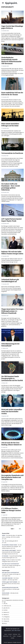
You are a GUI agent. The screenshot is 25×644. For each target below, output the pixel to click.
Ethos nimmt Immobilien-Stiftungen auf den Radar (10, 125)
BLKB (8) (5, 610)
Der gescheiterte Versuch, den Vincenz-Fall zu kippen (11, 584)
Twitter (14, 636)
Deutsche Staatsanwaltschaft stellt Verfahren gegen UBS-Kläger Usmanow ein (11, 552)
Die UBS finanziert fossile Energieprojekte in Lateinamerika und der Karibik (12, 378)
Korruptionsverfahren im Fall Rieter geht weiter (11, 589)
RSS (11, 636)
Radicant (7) (6, 615)
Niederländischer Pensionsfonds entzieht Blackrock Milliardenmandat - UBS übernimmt (12, 60)
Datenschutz (6, 636)
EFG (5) (5, 623)
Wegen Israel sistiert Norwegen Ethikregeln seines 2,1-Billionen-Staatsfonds (12, 311)
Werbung (15, 634)
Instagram (19, 636)
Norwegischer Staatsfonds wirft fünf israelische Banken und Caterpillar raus (12, 477)
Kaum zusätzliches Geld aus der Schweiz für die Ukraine (12, 94)
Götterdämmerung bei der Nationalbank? (10, 345)
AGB (19, 634)
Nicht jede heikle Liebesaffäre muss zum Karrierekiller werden (12, 412)
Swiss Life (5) (6, 619)
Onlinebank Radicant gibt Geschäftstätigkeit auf (10, 280)
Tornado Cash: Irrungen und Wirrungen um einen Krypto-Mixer (11, 565)
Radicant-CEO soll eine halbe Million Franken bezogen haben (12, 253)
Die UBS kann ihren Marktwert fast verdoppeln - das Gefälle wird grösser (12, 547)
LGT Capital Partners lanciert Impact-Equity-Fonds (11, 220)
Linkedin (12, 638)
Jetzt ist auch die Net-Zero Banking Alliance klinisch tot (11, 444)
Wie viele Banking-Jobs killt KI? (10, 541)
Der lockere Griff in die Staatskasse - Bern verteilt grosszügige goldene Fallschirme (11, 187)
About (6, 634)
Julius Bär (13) (6, 608)
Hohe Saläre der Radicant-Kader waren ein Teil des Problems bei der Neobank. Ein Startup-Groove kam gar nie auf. (12, 260)
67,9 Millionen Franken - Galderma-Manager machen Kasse (11, 510)
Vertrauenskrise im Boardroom (12, 153)
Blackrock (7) (6, 612)
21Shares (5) (6, 621)
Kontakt (10, 634)
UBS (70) (5, 603)
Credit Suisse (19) (7, 606)
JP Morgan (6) (6, 617)
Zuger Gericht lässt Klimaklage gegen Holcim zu (12, 27)
